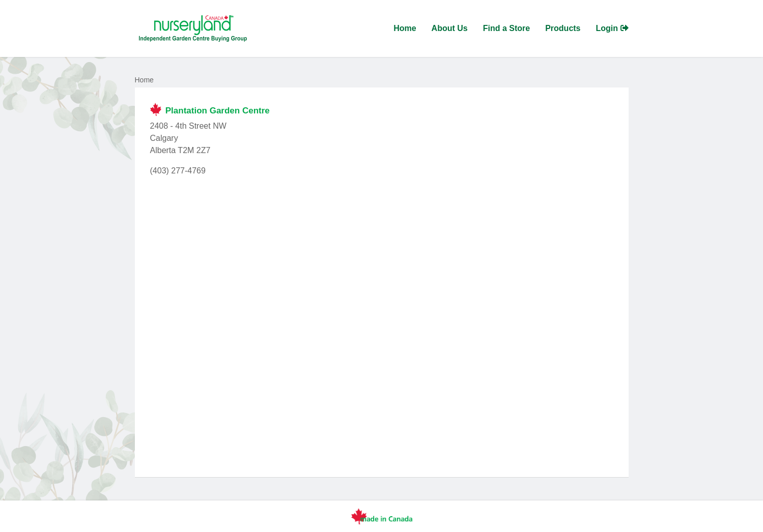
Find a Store (506, 28)
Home (405, 28)
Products (563, 28)
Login (612, 28)
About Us (450, 28)
